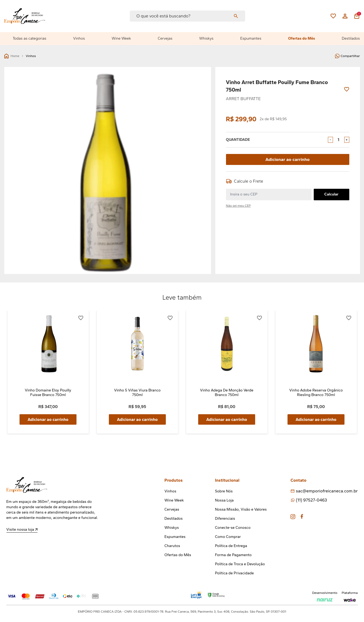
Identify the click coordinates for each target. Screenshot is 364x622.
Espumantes (251, 38)
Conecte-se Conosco (233, 528)
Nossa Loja (224, 501)
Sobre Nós (224, 491)
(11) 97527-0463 (311, 500)
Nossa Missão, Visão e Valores (241, 510)
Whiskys (206, 38)
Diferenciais (225, 519)
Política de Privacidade (234, 573)
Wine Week (121, 38)
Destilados (351, 38)
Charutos (172, 546)
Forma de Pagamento (233, 555)
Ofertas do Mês (301, 38)
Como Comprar (228, 537)
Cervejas (165, 38)
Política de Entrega (231, 546)
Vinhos (79, 38)
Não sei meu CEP (238, 205)
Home (12, 56)
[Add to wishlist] (347, 89)
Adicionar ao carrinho (288, 159)
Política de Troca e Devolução (240, 564)
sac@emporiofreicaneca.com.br (327, 491)
